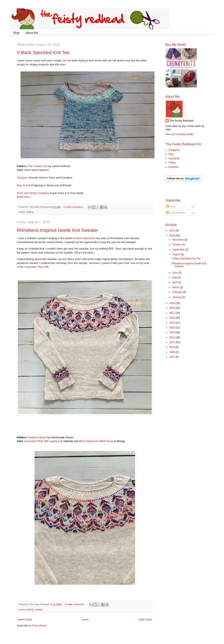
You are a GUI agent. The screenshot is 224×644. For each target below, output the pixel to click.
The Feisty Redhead (181, 121)
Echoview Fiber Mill (37, 267)
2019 (173, 303)
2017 (173, 313)
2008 (173, 352)
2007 (173, 357)
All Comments (176, 213)
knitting (30, 212)
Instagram (174, 150)
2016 (173, 318)
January (177, 297)
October (177, 245)
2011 (173, 342)
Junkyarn (22, 178)
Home (85, 620)
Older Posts (145, 620)
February (178, 292)
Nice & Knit (24, 185)
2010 (173, 347)
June (175, 273)
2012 (173, 337)
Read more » (24, 197)
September (179, 250)
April (175, 282)
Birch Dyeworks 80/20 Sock (96, 441)
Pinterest (173, 167)
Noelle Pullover (37, 437)
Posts (171, 207)
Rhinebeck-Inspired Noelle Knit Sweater (57, 230)
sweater (39, 610)
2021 (173, 231)
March (176, 287)
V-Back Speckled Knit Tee (43, 53)
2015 (173, 323)
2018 (173, 308)
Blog (16, 33)
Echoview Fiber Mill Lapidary (42, 441)
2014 (173, 328)
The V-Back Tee (38, 166)
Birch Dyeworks (86, 238)
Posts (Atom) (39, 626)
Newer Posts (25, 620)
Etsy (171, 154)
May (175, 278)
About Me (32, 33)
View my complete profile (179, 134)
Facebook (174, 158)
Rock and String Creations (33, 193)
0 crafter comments (73, 207)
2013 (173, 332)
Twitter (172, 163)
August (177, 254)
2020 (173, 236)
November (178, 240)
